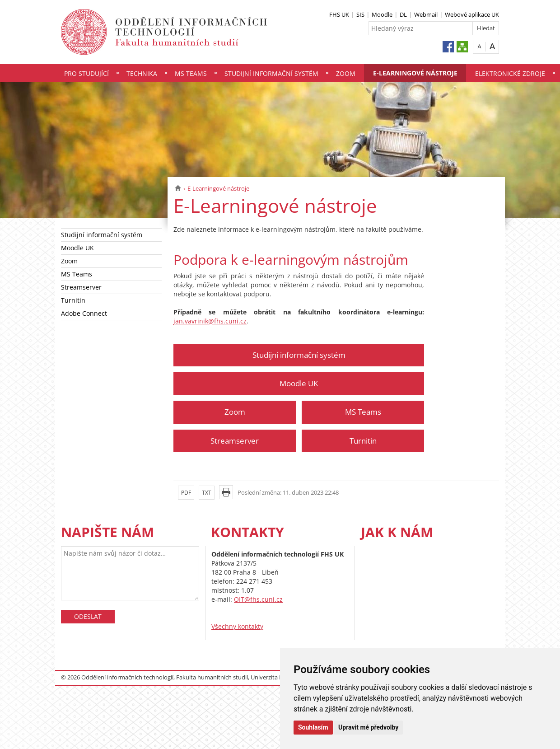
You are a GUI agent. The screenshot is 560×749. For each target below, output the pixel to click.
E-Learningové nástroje (415, 73)
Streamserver (81, 287)
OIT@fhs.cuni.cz (258, 599)
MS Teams (191, 73)
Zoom (346, 73)
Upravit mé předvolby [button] (368, 727)
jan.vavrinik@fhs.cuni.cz (210, 321)
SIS (360, 14)
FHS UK (339, 14)
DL (403, 14)
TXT (207, 493)
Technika (142, 73)
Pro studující (86, 73)
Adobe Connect (84, 313)
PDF (186, 493)
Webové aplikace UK (472, 14)
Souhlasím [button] (313, 727)
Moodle (382, 14)
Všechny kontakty (237, 626)
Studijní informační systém (271, 73)
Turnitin (73, 300)
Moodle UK (77, 248)
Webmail (426, 14)
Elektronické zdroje (510, 73)
